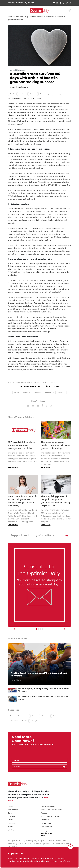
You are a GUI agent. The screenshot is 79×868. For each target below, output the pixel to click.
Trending (57, 94)
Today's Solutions (48, 806)
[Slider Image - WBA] (38, 629)
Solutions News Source (30, 386)
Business (46, 716)
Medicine (22, 94)
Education (14, 721)
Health (12, 94)
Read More (13, 467)
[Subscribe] (36, 629)
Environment (23, 716)
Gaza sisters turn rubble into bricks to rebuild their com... (43, 698)
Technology (24, 17)
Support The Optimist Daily (51, 810)
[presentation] (26, 753)
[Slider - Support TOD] (41, 629)
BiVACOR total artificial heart (22, 115)
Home (10, 17)
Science (16, 17)
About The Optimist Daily (50, 816)
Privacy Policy (46, 823)
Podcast (44, 813)
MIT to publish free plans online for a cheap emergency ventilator (22, 445)
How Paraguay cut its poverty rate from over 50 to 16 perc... (44, 690)
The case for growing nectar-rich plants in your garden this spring (55, 445)
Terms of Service (47, 827)
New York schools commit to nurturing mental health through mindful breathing (22, 501)
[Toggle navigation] (9, 10)
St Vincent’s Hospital (18, 121)
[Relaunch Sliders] (43, 629)
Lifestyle (34, 721)
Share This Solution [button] (19, 87)
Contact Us (45, 820)
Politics (56, 716)
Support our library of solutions (32, 535)
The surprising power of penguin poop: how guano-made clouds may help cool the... (56, 501)
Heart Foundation (37, 303)
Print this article (52, 386)
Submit (64, 767)
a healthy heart (18, 141)
